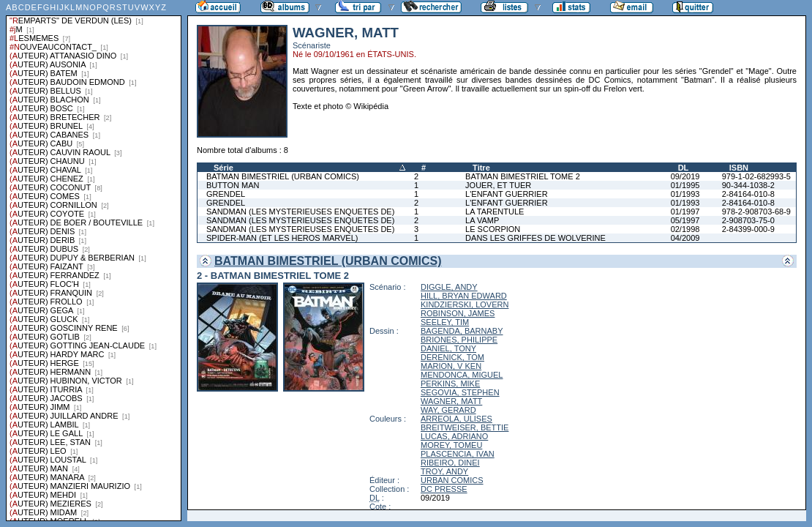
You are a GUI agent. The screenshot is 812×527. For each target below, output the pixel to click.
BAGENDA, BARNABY (462, 331)
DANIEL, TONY (448, 348)
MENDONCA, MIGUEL (462, 375)
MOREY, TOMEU (451, 445)
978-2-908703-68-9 (756, 212)
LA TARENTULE (495, 212)
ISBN (739, 168)
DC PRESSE (444, 489)
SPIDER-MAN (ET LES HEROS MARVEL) (282, 238)
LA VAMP (482, 220)
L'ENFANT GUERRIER (507, 194)
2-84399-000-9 (748, 229)
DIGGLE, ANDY (449, 287)
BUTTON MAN (233, 185)
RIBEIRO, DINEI (450, 463)
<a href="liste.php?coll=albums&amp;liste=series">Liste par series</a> (94, 261)
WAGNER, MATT (451, 401)
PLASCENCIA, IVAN (458, 454)
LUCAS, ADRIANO (454, 436)
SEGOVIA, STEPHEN (460, 392)
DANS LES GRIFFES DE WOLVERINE (535, 238)
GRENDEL (226, 194)
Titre (481, 168)
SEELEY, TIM (445, 322)
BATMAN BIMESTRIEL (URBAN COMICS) (283, 176)
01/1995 (685, 185)
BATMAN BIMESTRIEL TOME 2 (523, 176)
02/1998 (685, 229)
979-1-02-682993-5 (756, 176)
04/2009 (685, 238)
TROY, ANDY (444, 471)
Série (223, 168)
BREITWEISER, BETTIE (465, 427)
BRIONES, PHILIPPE (459, 340)
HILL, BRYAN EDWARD (464, 296)
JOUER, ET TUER (498, 185)
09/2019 (685, 176)
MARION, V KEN (451, 366)
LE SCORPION (493, 229)
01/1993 (685, 194)
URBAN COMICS (452, 480)
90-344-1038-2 (748, 185)
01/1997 (685, 212)
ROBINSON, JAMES (458, 313)
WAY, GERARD (448, 410)
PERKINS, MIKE (450, 384)
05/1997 (685, 220)
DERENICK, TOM (452, 357)
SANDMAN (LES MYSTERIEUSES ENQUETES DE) (300, 212)
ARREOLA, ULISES (456, 419)
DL (684, 168)
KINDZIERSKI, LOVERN (465, 304)
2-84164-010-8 (748, 194)
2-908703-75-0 (748, 220)
